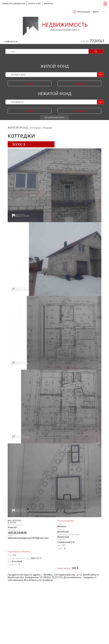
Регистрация (84, 12)
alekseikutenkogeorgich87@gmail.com (28, 538)
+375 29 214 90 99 (17, 533)
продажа (79, 83)
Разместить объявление (14, 4)
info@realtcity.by (11, 41)
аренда (30, 83)
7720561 (92, 41)
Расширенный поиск (54, 118)
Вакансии (49, 4)
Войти (96, 12)
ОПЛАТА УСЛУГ (34, 4)
